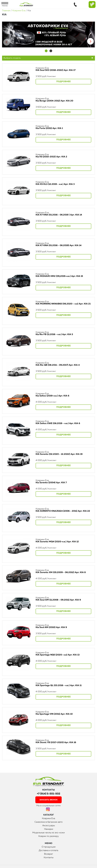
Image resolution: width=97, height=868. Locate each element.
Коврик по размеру (49, 836)
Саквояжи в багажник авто (49, 822)
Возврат (48, 854)
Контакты (49, 858)
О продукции (49, 847)
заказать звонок (48, 800)
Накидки (49, 829)
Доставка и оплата (48, 851)
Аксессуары (49, 826)
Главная (6, 11)
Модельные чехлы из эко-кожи (48, 833)
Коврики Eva (19, 11)
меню (5, 5)
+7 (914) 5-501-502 (48, 794)
